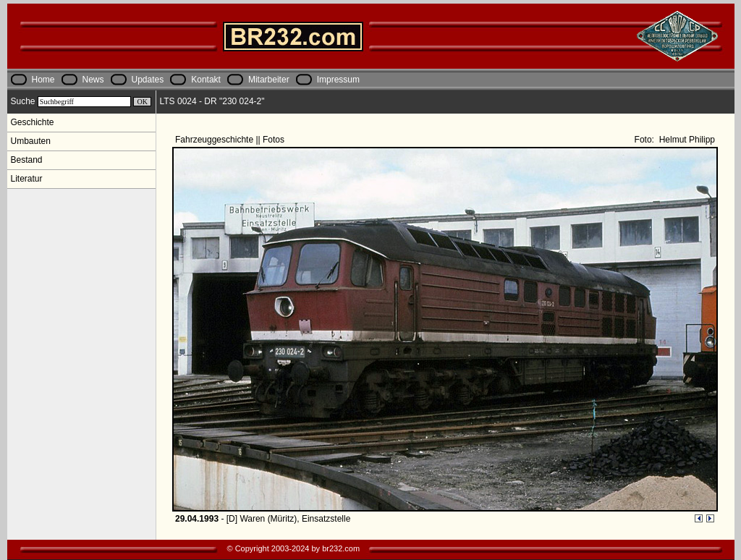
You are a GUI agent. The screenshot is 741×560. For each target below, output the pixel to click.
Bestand (27, 160)
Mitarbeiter (269, 80)
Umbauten (31, 141)
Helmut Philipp (686, 140)
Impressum (338, 80)
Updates (148, 80)
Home (43, 80)
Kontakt (206, 80)
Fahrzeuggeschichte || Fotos (231, 140)
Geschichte (33, 122)
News (93, 80)
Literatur (27, 179)
